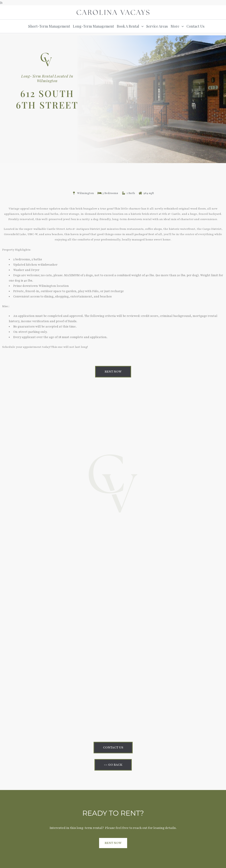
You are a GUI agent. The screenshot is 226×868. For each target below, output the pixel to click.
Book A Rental (128, 26)
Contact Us (195, 26)
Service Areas (157, 26)
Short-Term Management (49, 26)
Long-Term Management (93, 26)
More (175, 26)
